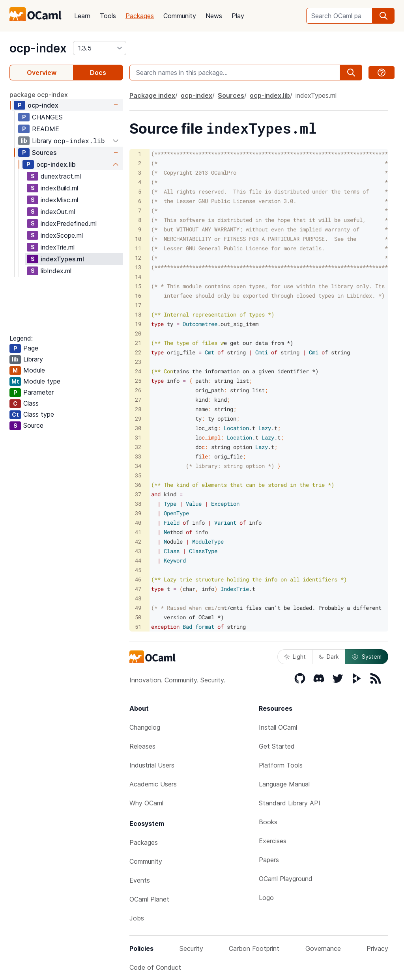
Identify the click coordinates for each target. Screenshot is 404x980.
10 (138, 239)
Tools (108, 16)
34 (138, 466)
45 (138, 570)
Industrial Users (152, 765)
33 (138, 456)
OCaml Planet (149, 899)
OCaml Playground (286, 879)
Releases (142, 746)
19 (138, 324)
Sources (44, 153)
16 (138, 295)
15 (138, 286)
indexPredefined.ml (69, 224)
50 (138, 617)
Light (295, 657)
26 (138, 390)
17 (138, 305)
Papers (269, 860)
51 (138, 627)
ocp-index (38, 48)
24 (138, 371)
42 (138, 541)
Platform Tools (281, 765)
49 (138, 608)
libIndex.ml (56, 271)
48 (138, 598)
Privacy (377, 948)
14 (138, 277)
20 (138, 333)
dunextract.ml (61, 176)
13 (138, 267)
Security (191, 948)
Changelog (145, 727)
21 (138, 343)
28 (138, 409)
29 (138, 418)
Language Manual (284, 784)
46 (138, 579)
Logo (266, 898)
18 (138, 314)
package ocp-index (39, 95)
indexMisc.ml (59, 200)
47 (138, 589)
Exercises (273, 841)
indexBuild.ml (59, 188)
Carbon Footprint (254, 948)
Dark (329, 657)
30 (138, 428)
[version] (100, 48)
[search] (383, 16)
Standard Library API (290, 803)
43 (138, 551)
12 (138, 258)
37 (138, 494)
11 (138, 248)
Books (268, 822)
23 (138, 362)
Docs (98, 73)
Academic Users (153, 784)
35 (138, 475)
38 (138, 504)
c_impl (197, 437)
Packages (140, 16)
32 (138, 447)
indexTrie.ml (58, 247)
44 (138, 560)
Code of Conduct (155, 967)
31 (138, 437)
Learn (82, 16)
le (192, 456)
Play (238, 16)
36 (138, 485)
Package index (152, 95)
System (367, 657)
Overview (42, 73)
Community (180, 16)
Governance (323, 948)
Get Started (277, 746)
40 (138, 523)
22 (138, 352)
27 (138, 400)
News (214, 16)
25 (138, 381)
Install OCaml (278, 727)
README (46, 129)
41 (138, 532)
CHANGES (47, 117)
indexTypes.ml (62, 259)
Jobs (137, 918)
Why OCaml (146, 803)
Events (140, 880)
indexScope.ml (62, 235)
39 (138, 513)
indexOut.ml (58, 212)
